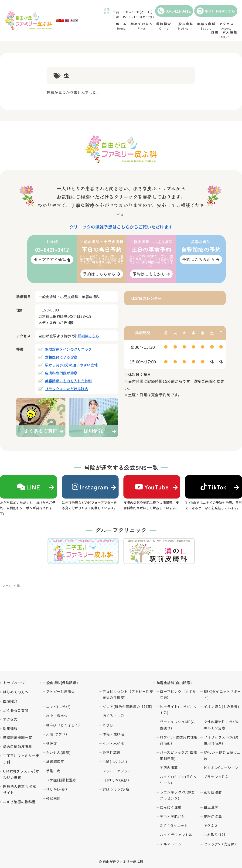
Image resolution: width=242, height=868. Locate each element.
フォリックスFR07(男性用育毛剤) (221, 740)
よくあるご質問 (16, 710)
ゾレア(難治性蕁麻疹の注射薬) (127, 706)
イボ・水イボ (113, 743)
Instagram (90, 487)
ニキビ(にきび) (58, 706)
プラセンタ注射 (216, 777)
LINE (29, 487)
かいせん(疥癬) (58, 752)
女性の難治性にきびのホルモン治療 (222, 725)
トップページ (14, 683)
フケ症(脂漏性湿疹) (62, 780)
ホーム (7, 585)
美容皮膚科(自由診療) (174, 683)
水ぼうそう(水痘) (117, 789)
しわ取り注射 (215, 835)
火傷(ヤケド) (57, 734)
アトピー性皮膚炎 (61, 691)
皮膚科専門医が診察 (61, 373)
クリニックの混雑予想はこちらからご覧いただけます (121, 227)
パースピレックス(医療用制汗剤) (179, 755)
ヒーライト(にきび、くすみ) (179, 709)
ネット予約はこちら (216, 11)
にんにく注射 (171, 807)
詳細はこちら (88, 336)
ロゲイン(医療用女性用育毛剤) (179, 740)
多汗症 (52, 743)
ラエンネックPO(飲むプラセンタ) (178, 795)
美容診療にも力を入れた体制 (68, 381)
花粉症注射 (213, 792)
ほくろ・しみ (113, 716)
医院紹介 (10, 701)
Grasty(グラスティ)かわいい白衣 (21, 774)
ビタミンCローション (221, 767)
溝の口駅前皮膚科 (17, 747)
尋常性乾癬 (112, 752)
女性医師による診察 (61, 357)
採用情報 (10, 728)
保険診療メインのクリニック (68, 349)
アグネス (211, 825)
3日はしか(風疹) (116, 780)
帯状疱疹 (53, 798)
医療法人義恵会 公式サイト (20, 789)
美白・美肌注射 (172, 816)
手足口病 (53, 771)
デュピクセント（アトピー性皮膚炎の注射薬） (128, 694)
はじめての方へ (16, 692)
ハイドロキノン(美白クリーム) (179, 780)
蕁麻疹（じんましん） (64, 725)
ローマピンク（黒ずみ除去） (178, 694)
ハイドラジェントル (176, 835)
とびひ (108, 725)
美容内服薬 (169, 767)
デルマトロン (171, 844)
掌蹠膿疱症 (55, 761)
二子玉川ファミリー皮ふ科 (21, 759)
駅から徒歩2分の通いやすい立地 (71, 365)
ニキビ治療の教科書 (19, 802)
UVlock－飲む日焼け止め (222, 755)
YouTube (152, 487)
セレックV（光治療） (221, 844)
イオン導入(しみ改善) (222, 706)
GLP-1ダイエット (174, 825)
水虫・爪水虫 (57, 716)
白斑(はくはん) (115, 761)
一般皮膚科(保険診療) (60, 683)
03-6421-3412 (174, 11)
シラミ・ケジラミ (117, 771)
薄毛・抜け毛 (113, 734)
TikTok (214, 487)
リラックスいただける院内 (67, 389)
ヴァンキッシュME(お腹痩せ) (178, 725)
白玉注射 (211, 807)
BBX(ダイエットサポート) (222, 694)
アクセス (10, 719)
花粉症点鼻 (213, 816)
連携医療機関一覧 (17, 737)
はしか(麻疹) (57, 789)
